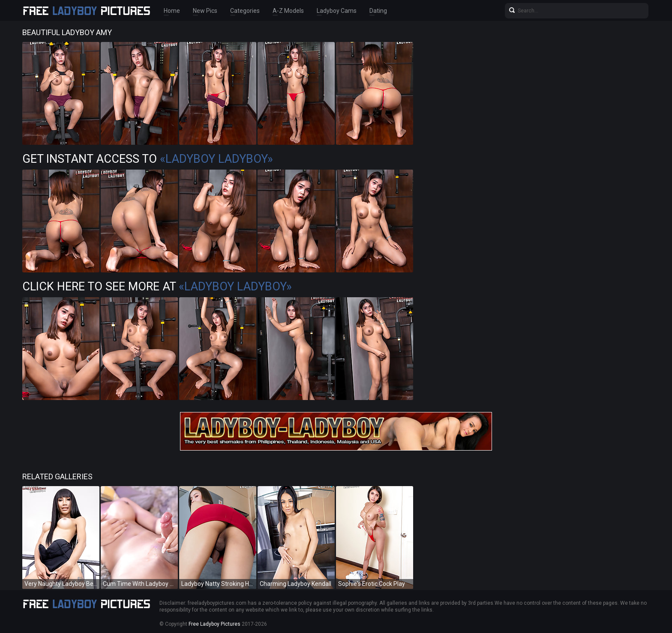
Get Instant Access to (148, 159)
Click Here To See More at (157, 287)
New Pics (205, 11)
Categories (245, 11)
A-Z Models (288, 11)
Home (172, 11)
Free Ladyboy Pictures (214, 624)
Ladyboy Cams (337, 11)
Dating (378, 11)
